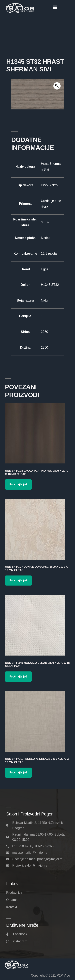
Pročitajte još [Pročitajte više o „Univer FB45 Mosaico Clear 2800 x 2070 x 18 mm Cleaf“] (18, 676)
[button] (55, 7)
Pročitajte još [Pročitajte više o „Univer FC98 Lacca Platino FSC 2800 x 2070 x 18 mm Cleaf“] (18, 484)
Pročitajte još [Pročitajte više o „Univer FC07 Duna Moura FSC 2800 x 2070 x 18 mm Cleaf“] (18, 580)
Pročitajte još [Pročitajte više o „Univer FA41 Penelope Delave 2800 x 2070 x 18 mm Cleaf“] (18, 772)
